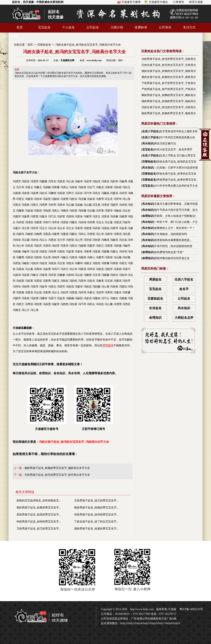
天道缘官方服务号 (47, 408)
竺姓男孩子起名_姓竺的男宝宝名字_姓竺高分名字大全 (57, 475)
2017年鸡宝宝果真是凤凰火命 (177, 137)
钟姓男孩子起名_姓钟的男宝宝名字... (39, 522)
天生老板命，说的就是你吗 (171, 234)
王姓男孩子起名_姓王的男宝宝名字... (96, 501)
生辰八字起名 (150, 131)
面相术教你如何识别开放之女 (172, 258)
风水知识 (148, 143)
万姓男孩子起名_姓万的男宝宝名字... (39, 529)
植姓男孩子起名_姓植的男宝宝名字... (96, 508)
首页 (20, 27)
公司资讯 (165, 27)
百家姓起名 (44, 45)
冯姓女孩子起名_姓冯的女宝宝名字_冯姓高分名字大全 (88, 45)
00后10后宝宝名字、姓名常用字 (173, 150)
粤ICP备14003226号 (191, 609)
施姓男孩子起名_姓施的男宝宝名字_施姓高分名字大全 (57, 468)
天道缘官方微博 (131, 2)
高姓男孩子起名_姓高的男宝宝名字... (39, 515)
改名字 (184, 289)
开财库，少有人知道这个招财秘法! (175, 216)
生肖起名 (155, 308)
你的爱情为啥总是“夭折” (169, 252)
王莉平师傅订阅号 (93, 408)
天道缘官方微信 (158, 2)
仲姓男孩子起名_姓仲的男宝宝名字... (96, 515)
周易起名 (155, 279)
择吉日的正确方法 (165, 143)
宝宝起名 (44, 27)
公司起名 (93, 27)
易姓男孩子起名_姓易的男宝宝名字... (96, 529)
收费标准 (141, 27)
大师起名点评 (184, 318)
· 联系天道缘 (195, 2)
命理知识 (148, 216)
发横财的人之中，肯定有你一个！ (175, 228)
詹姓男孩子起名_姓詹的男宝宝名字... (39, 508)
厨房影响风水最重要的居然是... (173, 240)
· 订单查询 (178, 2)
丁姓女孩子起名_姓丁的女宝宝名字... (96, 522)
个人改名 (69, 27)
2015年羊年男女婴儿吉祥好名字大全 (176, 186)
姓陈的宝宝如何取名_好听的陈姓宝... (39, 501)
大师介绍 (117, 27)
